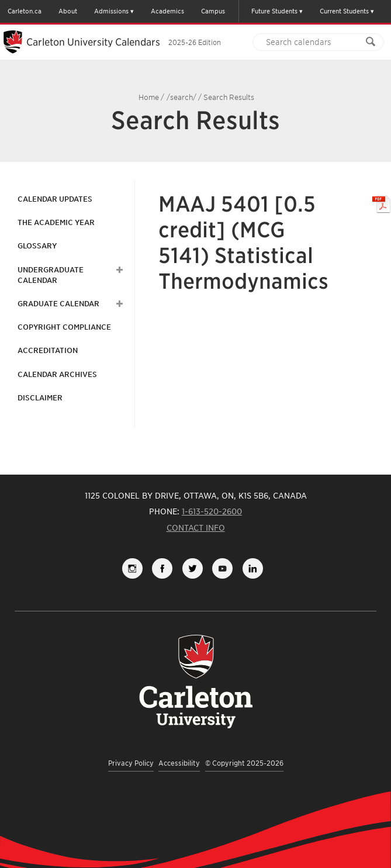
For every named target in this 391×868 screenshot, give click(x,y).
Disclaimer (40, 398)
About (68, 11)
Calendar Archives (57, 374)
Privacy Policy (131, 763)
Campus (213, 11)
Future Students (274, 11)
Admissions (111, 11)
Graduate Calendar (58, 304)
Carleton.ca (25, 11)
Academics (167, 11)
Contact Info (196, 528)
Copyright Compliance (64, 327)
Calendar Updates (55, 199)
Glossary (37, 246)
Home (149, 97)
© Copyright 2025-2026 (244, 763)
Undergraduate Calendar (51, 275)
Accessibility (179, 763)
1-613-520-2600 (212, 511)
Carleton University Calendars (124, 42)
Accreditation (48, 350)
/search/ (181, 97)
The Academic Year (56, 222)
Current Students (344, 11)
